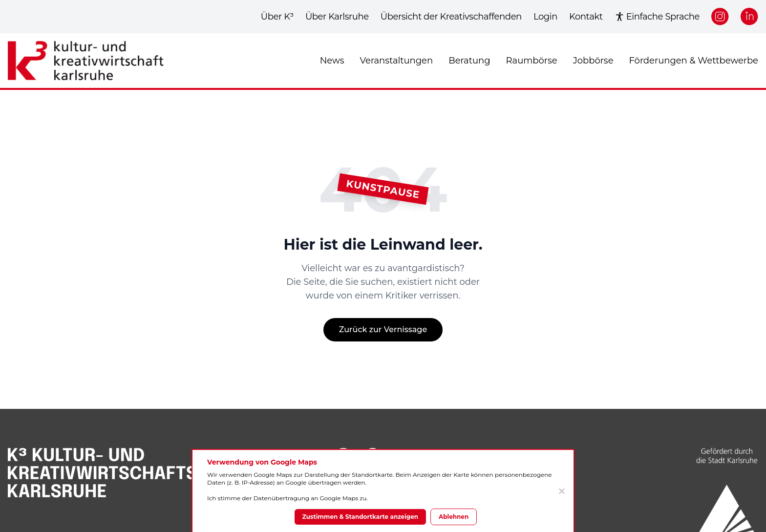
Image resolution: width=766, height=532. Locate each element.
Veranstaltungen (396, 61)
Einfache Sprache (657, 17)
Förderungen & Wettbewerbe (694, 61)
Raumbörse (532, 61)
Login (545, 17)
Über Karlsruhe (337, 17)
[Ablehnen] (561, 491)
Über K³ (277, 17)
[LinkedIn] (749, 17)
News (332, 61)
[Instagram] (720, 17)
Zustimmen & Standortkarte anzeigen (360, 517)
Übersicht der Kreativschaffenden (451, 17)
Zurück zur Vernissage (383, 330)
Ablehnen (454, 517)
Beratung (469, 61)
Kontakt (586, 17)
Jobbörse (593, 61)
